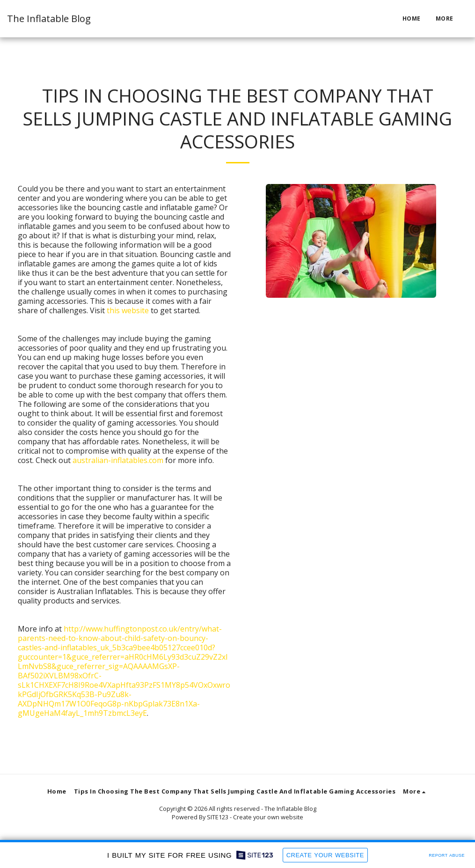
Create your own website (268, 817)
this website (128, 310)
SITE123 (218, 817)
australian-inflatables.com (118, 460)
